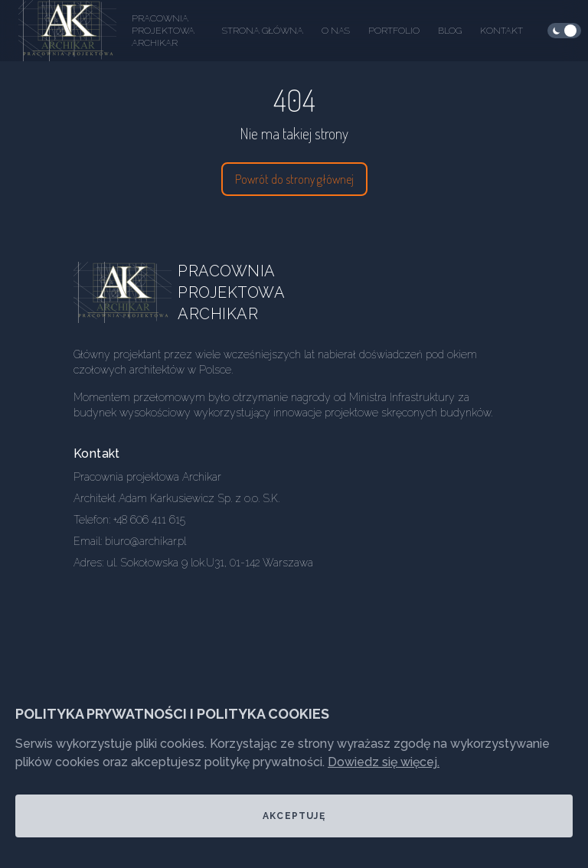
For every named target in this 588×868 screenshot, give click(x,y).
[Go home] (135, 292)
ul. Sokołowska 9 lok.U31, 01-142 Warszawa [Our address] (210, 563)
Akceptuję (294, 816)
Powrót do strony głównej (294, 179)
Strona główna (263, 31)
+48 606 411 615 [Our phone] (149, 520)
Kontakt (501, 31)
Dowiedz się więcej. (384, 762)
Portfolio (394, 31)
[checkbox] (564, 31)
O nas (336, 31)
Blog (450, 31)
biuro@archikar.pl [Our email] (145, 541)
